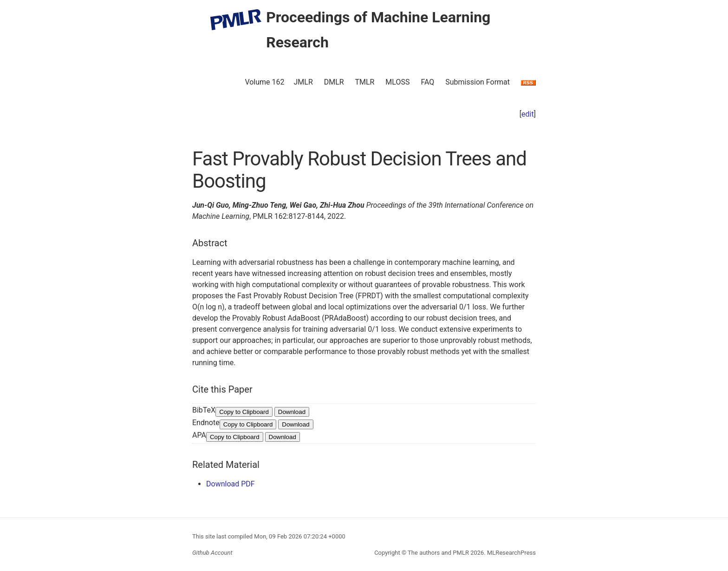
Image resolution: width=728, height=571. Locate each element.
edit (528, 114)
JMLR (303, 82)
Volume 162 (264, 82)
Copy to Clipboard (244, 412)
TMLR (364, 82)
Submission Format (478, 82)
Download (292, 412)
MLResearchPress (511, 553)
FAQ (427, 82)
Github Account (212, 553)
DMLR (334, 82)
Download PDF (231, 484)
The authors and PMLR (438, 553)
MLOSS (397, 82)
